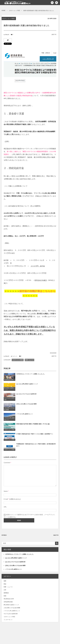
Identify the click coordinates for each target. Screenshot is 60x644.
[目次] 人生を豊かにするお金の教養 (26, 405)
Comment (7, 463)
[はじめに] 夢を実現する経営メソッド (27, 385)
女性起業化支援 (8, 602)
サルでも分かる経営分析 (9, 400)
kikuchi (7, 35)
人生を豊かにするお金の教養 (9, 410)
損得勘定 (6, 593)
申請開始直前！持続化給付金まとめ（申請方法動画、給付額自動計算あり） (36, 446)
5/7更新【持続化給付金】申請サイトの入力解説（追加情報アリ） (35, 435)
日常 (5, 590)
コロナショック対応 (8, 19)
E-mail (6, 499)
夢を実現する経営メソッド (9, 390)
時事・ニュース (29, 360)
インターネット (8, 620)
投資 (5, 596)
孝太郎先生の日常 (9, 381)
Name (6, 491)
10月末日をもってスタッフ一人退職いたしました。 (31, 375)
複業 (5, 581)
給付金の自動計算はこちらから (38, 291)
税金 (5, 584)
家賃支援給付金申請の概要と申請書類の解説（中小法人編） (33, 425)
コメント (15, 356)
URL (5, 507)
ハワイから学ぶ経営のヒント (9, 420)
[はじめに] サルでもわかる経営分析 (26, 395)
